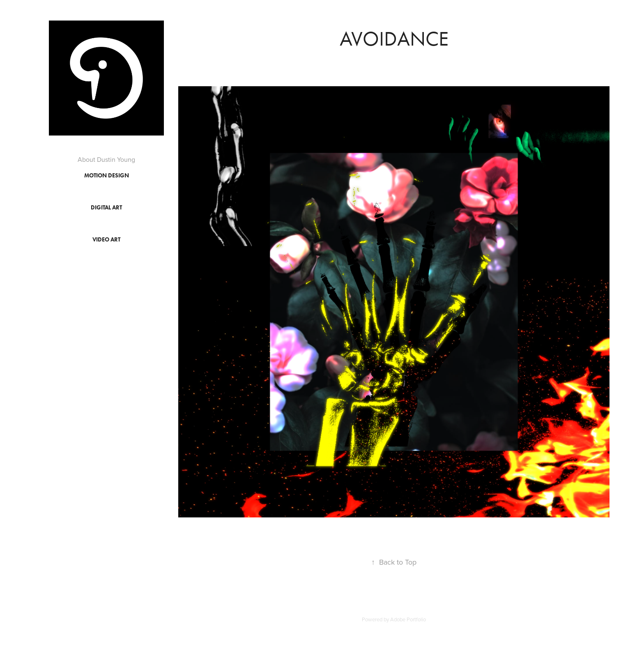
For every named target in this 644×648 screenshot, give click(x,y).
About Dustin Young (106, 159)
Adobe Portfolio (408, 619)
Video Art (106, 240)
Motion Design (107, 176)
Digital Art (106, 208)
